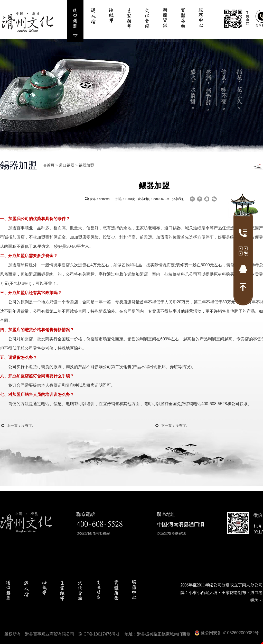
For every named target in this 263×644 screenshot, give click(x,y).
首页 (51, 165)
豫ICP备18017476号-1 (99, 634)
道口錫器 (67, 165)
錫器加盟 (86, 165)
